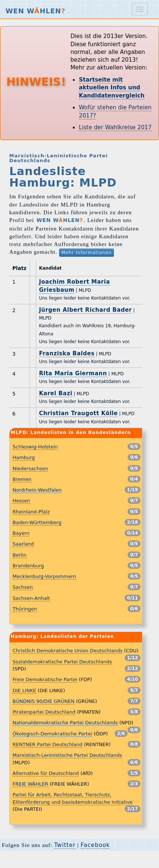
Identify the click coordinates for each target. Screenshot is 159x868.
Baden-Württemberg (37, 522)
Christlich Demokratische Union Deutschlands (67, 651)
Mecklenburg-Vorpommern (44, 576)
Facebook (95, 845)
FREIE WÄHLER (30, 784)
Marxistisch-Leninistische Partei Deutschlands (67, 755)
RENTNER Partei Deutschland (48, 744)
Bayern (21, 533)
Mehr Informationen (87, 253)
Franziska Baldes (67, 353)
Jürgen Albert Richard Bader (85, 310)
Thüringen (25, 609)
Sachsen (23, 587)
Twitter (65, 845)
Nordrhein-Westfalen (37, 490)
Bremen (22, 479)
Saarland (23, 544)
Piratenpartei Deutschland (44, 712)
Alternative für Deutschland (46, 773)
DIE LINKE (24, 691)
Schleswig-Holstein (35, 447)
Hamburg (24, 457)
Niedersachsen (30, 469)
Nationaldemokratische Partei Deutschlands (65, 723)
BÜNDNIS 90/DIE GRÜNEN (44, 701)
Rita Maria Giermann (73, 373)
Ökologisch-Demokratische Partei (52, 734)
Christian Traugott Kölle (78, 413)
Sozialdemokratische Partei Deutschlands (62, 662)
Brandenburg (28, 566)
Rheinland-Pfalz (31, 512)
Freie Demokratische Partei (45, 679)
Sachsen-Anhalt (31, 598)
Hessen (21, 501)
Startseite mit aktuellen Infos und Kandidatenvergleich (112, 88)
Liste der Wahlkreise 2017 (115, 127)
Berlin (20, 555)
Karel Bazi (55, 393)
